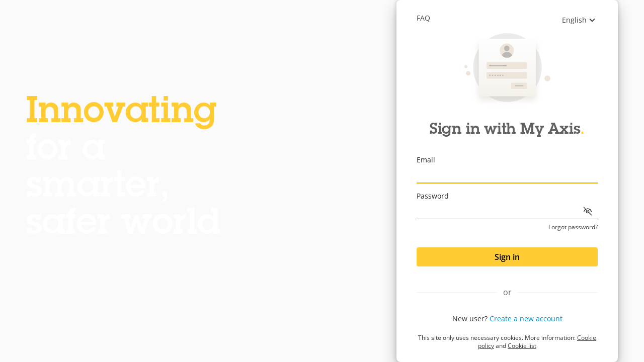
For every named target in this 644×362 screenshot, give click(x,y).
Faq (423, 18)
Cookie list (522, 346)
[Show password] (588, 211)
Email (426, 160)
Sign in (507, 257)
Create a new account (526, 319)
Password (433, 196)
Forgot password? (573, 227)
